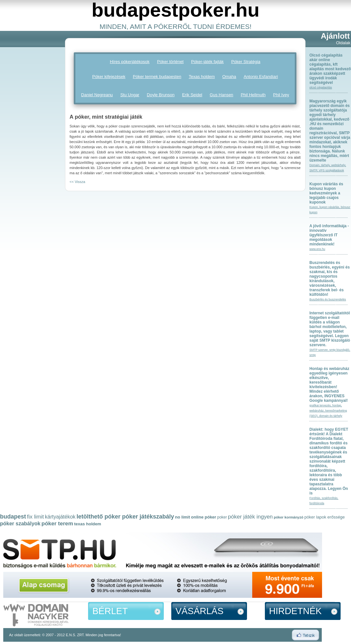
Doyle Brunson (161, 95)
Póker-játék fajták (207, 62)
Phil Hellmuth (253, 95)
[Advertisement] (26, 130)
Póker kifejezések (109, 77)
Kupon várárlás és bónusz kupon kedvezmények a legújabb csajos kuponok (326, 193)
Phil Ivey (281, 95)
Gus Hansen (221, 95)
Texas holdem (202, 77)
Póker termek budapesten (157, 77)
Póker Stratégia (246, 62)
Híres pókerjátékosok (130, 62)
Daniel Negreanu (97, 95)
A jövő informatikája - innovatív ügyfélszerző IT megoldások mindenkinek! (329, 235)
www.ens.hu (317, 249)
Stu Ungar (130, 95)
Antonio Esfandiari (261, 77)
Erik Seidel (192, 95)
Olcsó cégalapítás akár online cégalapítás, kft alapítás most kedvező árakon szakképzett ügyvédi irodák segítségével (330, 69)
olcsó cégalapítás (321, 87)
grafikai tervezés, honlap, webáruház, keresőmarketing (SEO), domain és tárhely (328, 411)
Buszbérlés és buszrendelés (328, 299)
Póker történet (170, 62)
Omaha (229, 77)
